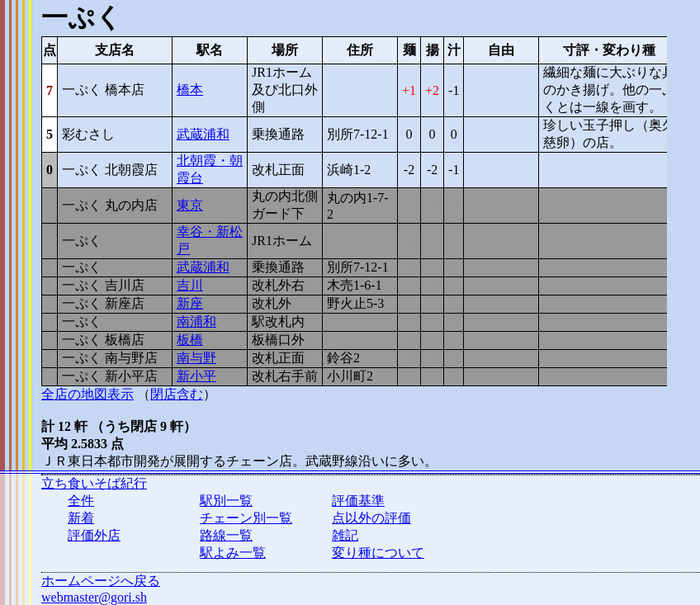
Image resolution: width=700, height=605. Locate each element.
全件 (81, 501)
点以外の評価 (371, 518)
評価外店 (94, 535)
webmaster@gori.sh (94, 597)
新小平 (196, 376)
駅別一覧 (226, 501)
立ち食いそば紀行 (94, 483)
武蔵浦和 (203, 134)
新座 (190, 303)
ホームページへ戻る (101, 581)
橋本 (190, 90)
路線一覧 (226, 535)
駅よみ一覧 (233, 553)
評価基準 (358, 501)
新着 (81, 518)
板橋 (190, 340)
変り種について (378, 553)
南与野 (196, 358)
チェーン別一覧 (246, 518)
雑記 (345, 535)
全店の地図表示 (87, 394)
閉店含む (177, 394)
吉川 (190, 285)
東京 (190, 205)
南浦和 (196, 321)
